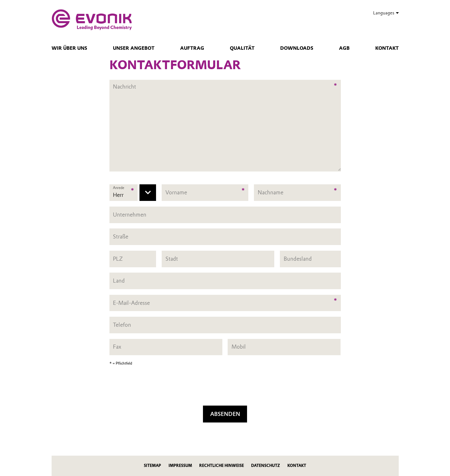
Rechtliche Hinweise (222, 466)
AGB (344, 48)
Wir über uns (69, 48)
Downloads (297, 48)
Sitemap (152, 466)
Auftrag (192, 48)
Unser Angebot (134, 48)
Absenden (225, 414)
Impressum (180, 466)
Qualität (242, 48)
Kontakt (387, 48)
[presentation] (225, 388)
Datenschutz (265, 466)
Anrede (119, 188)
